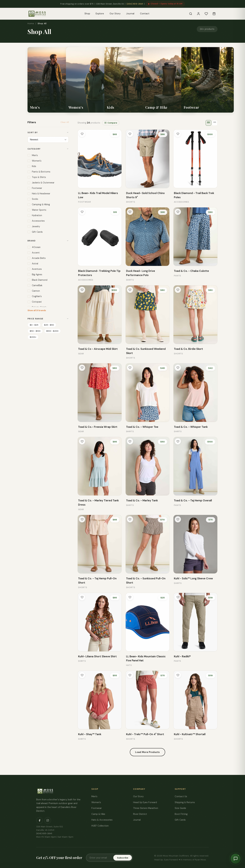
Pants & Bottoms (39, 171)
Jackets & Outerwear (41, 182)
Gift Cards (35, 232)
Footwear (35, 188)
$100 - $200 (52, 331)
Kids (32, 166)
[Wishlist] (206, 14)
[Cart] (214, 14)
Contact (145, 14)
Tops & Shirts (37, 177)
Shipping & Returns (185, 802)
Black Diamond (37, 280)
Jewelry (34, 226)
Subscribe (123, 858)
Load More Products (147, 752)
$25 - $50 (49, 325)
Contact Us (181, 796)
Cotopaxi (35, 302)
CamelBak (35, 285)
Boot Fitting (181, 814)
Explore (100, 14)
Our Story (115, 14)
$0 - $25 (34, 325)
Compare (111, 123)
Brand (48, 240)
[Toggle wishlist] (82, 134)
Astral (33, 263)
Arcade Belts (37, 258)
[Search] (191, 14)
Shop (87, 14)
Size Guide (180, 808)
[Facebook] (40, 820)
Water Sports (37, 210)
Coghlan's (35, 296)
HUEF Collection (100, 826)
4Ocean (34, 247)
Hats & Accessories (102, 820)
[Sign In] (198, 14)
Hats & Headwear (39, 193)
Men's (33, 155)
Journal (130, 14)
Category (48, 149)
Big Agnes (35, 274)
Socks (33, 199)
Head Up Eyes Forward (145, 802)
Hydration (35, 215)
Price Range (48, 318)
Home (31, 23)
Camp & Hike (98, 814)
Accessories (36, 221)
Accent (34, 252)
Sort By (48, 132)
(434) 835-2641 (135, 4)
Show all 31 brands (37, 310)
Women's (34, 161)
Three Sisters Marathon (146, 808)
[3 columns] (208, 123)
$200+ (33, 337)
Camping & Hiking (39, 204)
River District (140, 814)
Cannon (34, 291)
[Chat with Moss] (236, 859)
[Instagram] (48, 820)
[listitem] (54, 80)
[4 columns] (215, 123)
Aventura (35, 269)
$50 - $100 (35, 331)
